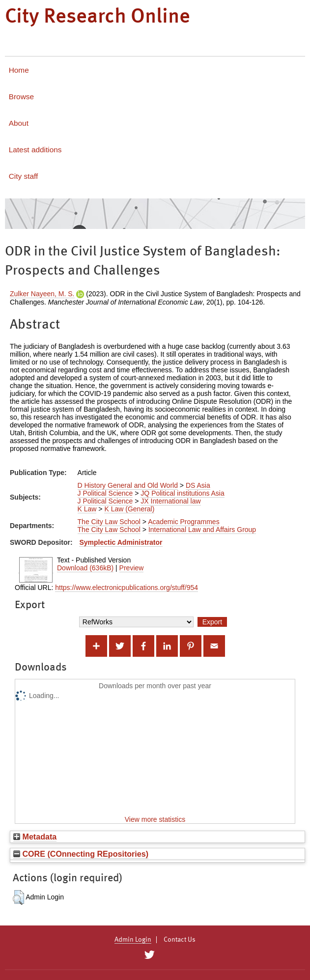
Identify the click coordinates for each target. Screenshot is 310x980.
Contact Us (180, 940)
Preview (132, 568)
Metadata (35, 837)
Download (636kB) (85, 568)
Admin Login (133, 940)
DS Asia (198, 485)
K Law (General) (129, 509)
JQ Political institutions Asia (182, 493)
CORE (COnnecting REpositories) (81, 854)
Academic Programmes (184, 522)
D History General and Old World (128, 485)
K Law (87, 509)
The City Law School (109, 522)
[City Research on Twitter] (150, 955)
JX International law (170, 501)
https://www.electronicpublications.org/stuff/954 (127, 588)
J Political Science (105, 493)
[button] (18, 897)
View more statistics (155, 819)
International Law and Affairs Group (202, 530)
